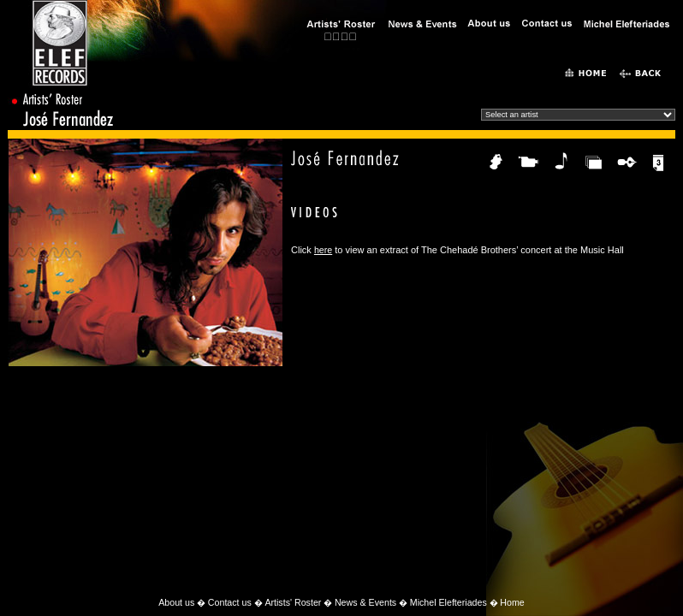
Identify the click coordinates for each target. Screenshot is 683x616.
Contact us (230, 602)
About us (176, 602)
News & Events (365, 602)
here (323, 250)
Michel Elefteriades (448, 602)
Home (512, 602)
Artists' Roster (293, 602)
